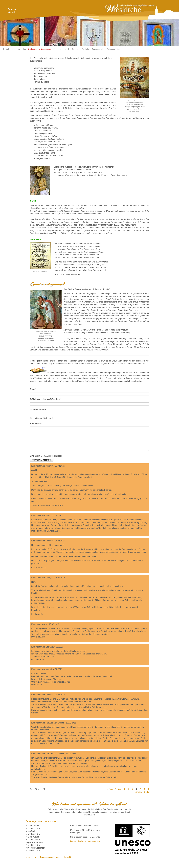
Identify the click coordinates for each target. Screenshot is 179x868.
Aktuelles (22, 49)
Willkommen (11, 49)
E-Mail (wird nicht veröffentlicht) (46, 399)
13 (124, 789)
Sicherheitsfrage (38, 409)
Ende (146, 792)
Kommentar (36, 423)
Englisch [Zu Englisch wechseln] (12, 12)
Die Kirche (76, 49)
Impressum (31, 857)
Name (33, 389)
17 (140, 789)
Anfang (110, 789)
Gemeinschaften (99, 49)
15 (132, 789)
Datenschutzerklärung (50, 857)
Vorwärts (138, 792)
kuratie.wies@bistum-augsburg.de (85, 841)
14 (128, 789)
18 (144, 789)
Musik (67, 49)
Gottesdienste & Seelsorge (40, 49)
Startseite (2, 49)
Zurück (118, 789)
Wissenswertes (113, 49)
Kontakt (67, 857)
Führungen (58, 49)
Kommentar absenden (42, 460)
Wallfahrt (86, 49)
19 (148, 789)
